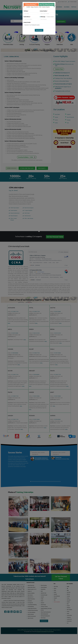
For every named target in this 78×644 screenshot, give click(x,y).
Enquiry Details (27, 22)
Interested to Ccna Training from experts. (39, 26)
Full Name (26, 11)
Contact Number (44, 11)
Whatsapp (47, 17)
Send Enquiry (39, 30)
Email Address (27, 17)
